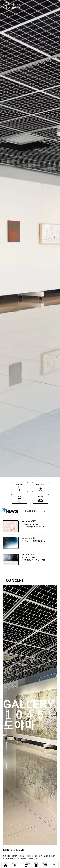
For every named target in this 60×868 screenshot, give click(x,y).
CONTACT (45, 864)
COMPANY (15, 864)
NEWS (36, 864)
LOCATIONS (26, 864)
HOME (6, 864)
